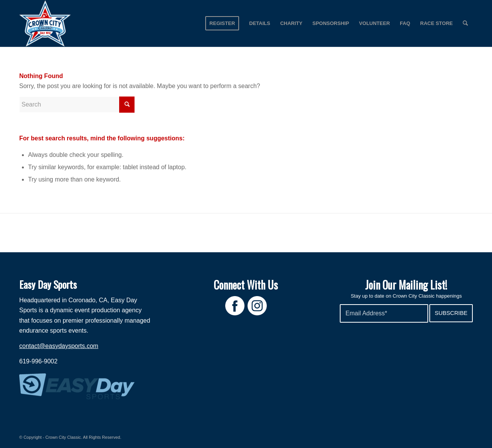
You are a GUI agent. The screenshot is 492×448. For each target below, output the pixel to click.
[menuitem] (222, 23)
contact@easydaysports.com (59, 346)
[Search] (465, 23)
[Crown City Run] (45, 23)
